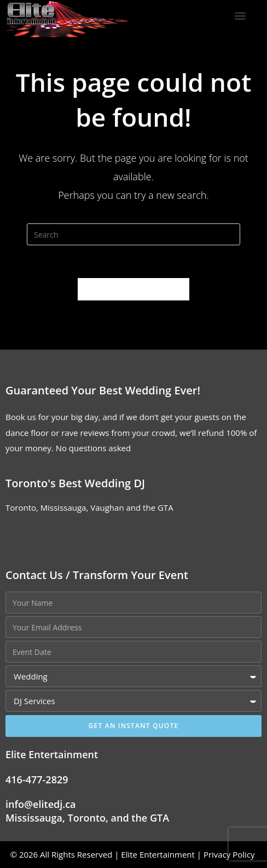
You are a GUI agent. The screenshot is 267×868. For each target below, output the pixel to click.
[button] (240, 16)
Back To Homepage (133, 289)
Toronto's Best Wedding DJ (75, 483)
